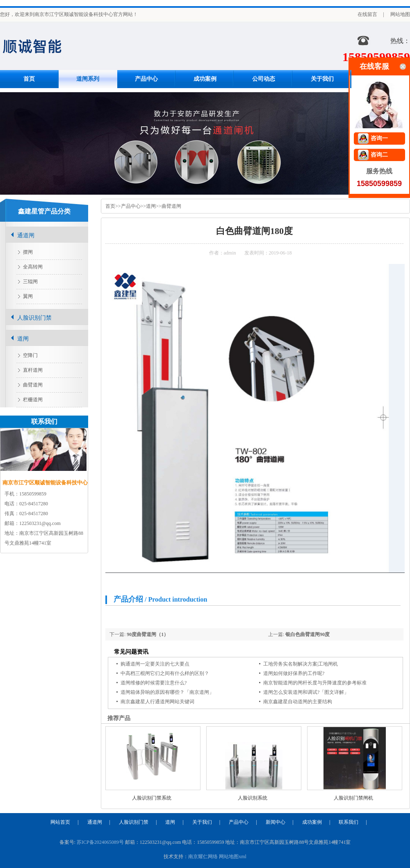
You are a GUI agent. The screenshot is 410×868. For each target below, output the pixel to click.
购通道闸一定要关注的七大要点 (155, 664)
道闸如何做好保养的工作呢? (294, 673)
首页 (29, 79)
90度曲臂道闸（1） (148, 634)
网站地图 (400, 14)
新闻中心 (276, 822)
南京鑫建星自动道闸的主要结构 (298, 702)
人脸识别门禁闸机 (353, 798)
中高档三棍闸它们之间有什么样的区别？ (165, 673)
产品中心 (146, 79)
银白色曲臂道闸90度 (307, 634)
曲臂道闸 (171, 206)
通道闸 (26, 235)
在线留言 (367, 14)
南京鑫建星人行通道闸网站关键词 (157, 702)
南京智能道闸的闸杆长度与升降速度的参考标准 (315, 683)
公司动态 (264, 79)
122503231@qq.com (40, 523)
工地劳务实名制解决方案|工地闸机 (301, 664)
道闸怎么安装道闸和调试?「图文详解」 (306, 692)
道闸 (151, 206)
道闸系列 (88, 79)
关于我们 (322, 79)
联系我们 (348, 822)
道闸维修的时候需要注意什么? (154, 683)
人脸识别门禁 (34, 318)
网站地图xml (233, 857)
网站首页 (60, 822)
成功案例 (205, 79)
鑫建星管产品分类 (44, 211)
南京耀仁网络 (203, 857)
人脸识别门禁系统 (152, 798)
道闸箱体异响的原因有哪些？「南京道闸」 (167, 692)
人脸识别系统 (253, 798)
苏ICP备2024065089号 (100, 842)
